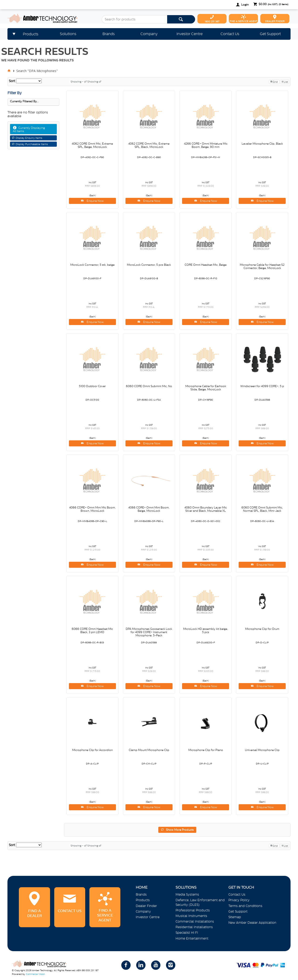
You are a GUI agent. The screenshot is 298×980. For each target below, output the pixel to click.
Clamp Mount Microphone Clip (149, 750)
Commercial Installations (195, 921)
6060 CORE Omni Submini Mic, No (149, 386)
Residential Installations (194, 927)
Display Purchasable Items (32, 144)
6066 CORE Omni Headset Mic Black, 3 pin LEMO (92, 631)
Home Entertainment (192, 938)
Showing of (94, 82)
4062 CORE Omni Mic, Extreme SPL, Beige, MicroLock (92, 145)
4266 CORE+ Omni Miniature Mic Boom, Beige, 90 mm (206, 145)
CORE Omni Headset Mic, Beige (206, 265)
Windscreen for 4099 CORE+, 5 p (262, 386)
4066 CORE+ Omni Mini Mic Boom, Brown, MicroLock (92, 509)
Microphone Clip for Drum (262, 629)
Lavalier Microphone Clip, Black (262, 144)
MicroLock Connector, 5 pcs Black (149, 265)
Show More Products (180, 830)
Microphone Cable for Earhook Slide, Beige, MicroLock (206, 388)
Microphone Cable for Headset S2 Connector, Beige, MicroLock (262, 266)
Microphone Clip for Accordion (92, 750)
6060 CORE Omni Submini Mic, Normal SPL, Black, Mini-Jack (262, 509)
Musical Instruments (191, 916)
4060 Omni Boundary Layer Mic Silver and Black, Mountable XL (206, 509)
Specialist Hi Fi (187, 933)
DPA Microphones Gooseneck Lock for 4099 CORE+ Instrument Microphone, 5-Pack (149, 632)
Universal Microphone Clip (262, 750)
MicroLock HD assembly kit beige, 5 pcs (206, 631)
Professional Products (193, 910)
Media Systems (187, 894)
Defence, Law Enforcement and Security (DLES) (200, 902)
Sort (12, 81)
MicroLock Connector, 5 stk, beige (92, 265)
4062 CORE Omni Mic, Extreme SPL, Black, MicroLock (149, 145)
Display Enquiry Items (29, 138)
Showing (79, 82)
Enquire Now (95, 201)
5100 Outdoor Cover (92, 386)
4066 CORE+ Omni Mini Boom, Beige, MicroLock (149, 509)
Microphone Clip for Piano (206, 750)
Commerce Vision (35, 974)
